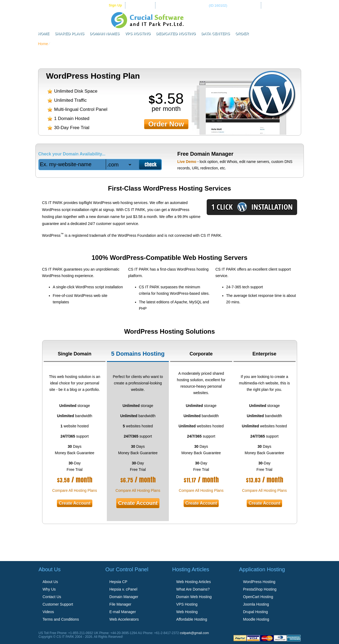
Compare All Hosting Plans (75, 490)
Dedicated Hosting (176, 34)
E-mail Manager (123, 612)
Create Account (75, 503)
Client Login (143, 5)
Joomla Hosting (256, 604)
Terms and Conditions (61, 619)
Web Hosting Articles (194, 582)
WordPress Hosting (259, 582)
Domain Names (105, 34)
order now (166, 124)
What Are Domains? (193, 589)
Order (242, 34)
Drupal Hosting (256, 612)
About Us (50, 582)
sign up (115, 5)
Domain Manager (124, 597)
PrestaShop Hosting (260, 589)
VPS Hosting (138, 34)
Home (44, 34)
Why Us (49, 589)
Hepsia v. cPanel (123, 589)
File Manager (121, 604)
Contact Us (52, 597)
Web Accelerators (124, 619)
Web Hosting (187, 612)
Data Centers (215, 34)
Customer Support (58, 604)
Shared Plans (70, 34)
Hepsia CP (119, 582)
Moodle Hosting (256, 619)
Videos (48, 612)
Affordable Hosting (192, 619)
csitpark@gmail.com (194, 633)
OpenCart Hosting (258, 597)
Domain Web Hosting (194, 597)
